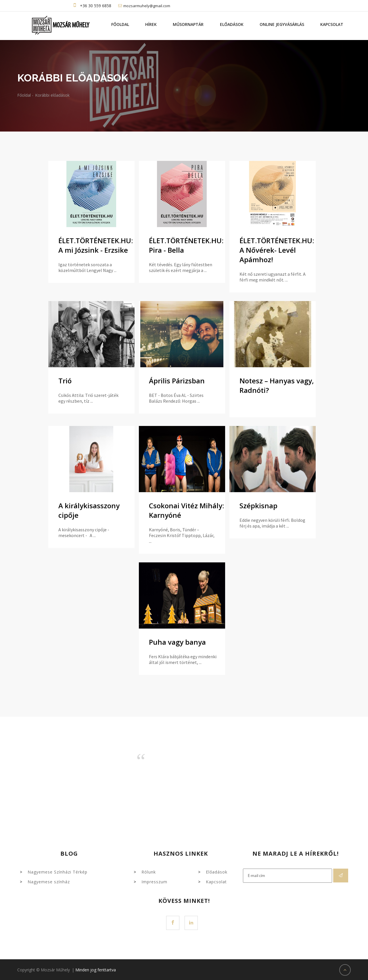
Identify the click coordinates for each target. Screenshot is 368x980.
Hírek (151, 24)
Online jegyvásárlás (282, 24)
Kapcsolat (332, 24)
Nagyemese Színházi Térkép (57, 872)
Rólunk (149, 872)
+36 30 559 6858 (96, 6)
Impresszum (154, 882)
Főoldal (120, 24)
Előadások (232, 24)
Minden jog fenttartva (96, 970)
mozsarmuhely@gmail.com (147, 6)
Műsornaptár (188, 24)
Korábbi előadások (52, 95)
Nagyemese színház (49, 882)
